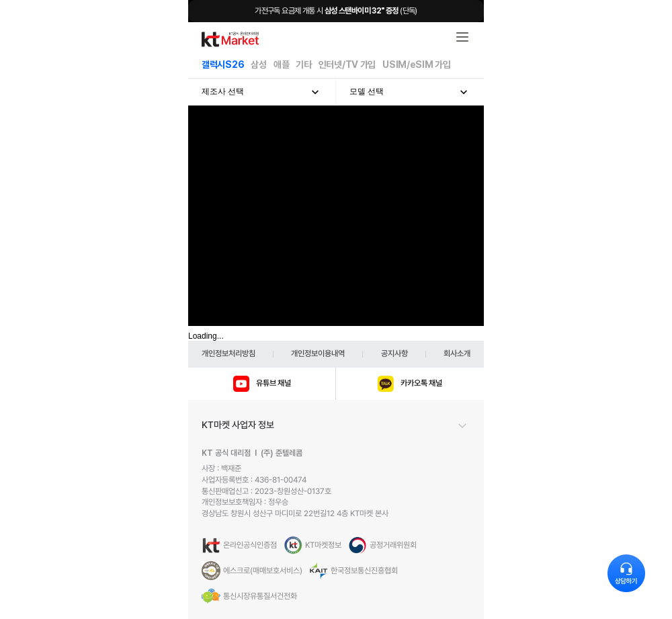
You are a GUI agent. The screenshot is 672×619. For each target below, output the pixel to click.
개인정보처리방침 (228, 354)
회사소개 (457, 354)
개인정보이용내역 (318, 354)
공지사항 (394, 354)
